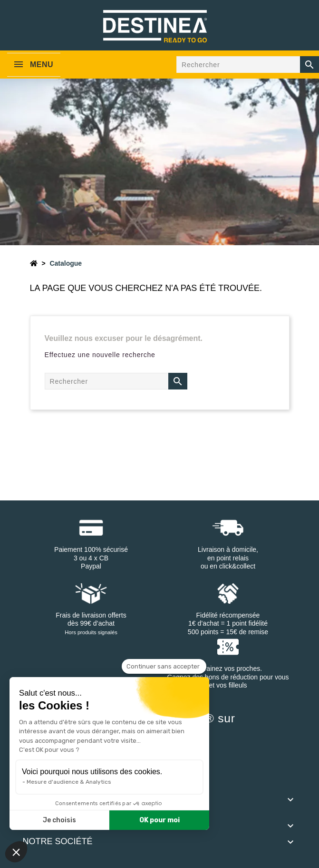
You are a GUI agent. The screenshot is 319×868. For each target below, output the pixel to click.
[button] (16, 852)
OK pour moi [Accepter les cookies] (159, 820)
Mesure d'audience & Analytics (69, 782)
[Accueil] (34, 263)
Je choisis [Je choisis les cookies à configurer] (59, 820)
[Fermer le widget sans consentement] (164, 667)
